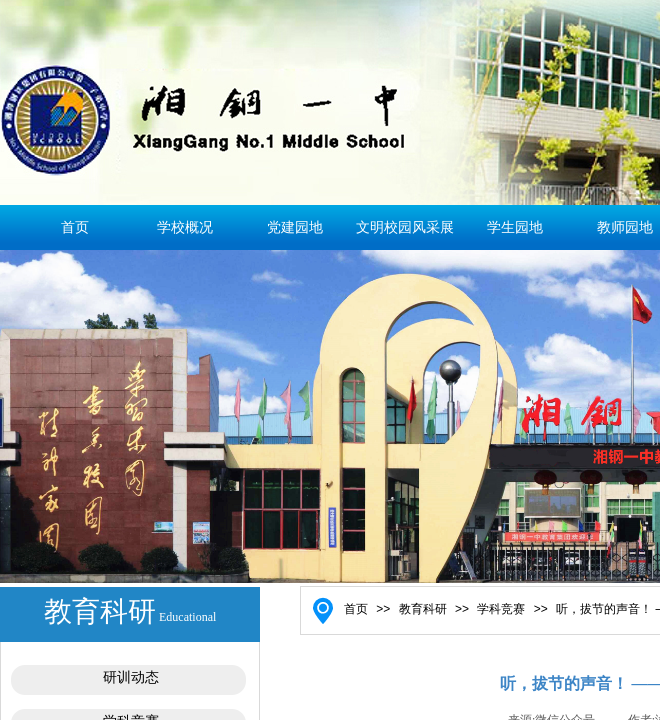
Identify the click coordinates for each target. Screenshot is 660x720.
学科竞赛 (501, 609)
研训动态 (131, 677)
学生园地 (515, 227)
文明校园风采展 (405, 227)
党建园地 (295, 227)
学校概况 (185, 227)
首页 (75, 227)
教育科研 (423, 609)
